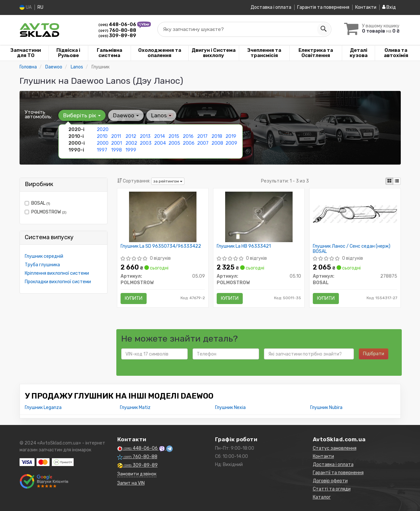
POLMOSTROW (46, 212)
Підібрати (374, 354)
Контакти (366, 7)
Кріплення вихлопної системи (57, 273)
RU (40, 7)
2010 (102, 136)
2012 (131, 136)
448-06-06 (118, 24)
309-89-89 (117, 35)
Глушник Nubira (326, 408)
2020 (103, 129)
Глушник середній (44, 256)
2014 (159, 136)
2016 (188, 136)
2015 (174, 136)
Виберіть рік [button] (82, 115)
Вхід (389, 7)
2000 (103, 143)
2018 (217, 136)
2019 (231, 136)
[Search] (323, 29)
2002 (131, 143)
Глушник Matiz (135, 408)
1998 (116, 150)
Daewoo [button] (126, 115)
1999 (131, 150)
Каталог (322, 497)
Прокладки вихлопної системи (58, 281)
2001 (116, 143)
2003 (146, 143)
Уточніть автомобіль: (38, 114)
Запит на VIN (131, 483)
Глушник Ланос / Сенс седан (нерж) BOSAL (352, 248)
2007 (203, 143)
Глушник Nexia (230, 408)
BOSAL (37, 203)
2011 (116, 136)
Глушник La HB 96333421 (244, 246)
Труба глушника (42, 264)
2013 (145, 136)
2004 (160, 143)
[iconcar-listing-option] (397, 181)
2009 (231, 143)
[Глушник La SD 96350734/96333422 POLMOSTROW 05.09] (163, 216)
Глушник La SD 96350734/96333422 (161, 246)
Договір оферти (330, 481)
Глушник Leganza (43, 408)
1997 (102, 150)
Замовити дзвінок (137, 474)
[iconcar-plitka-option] (389, 181)
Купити (134, 298)
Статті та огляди (332, 489)
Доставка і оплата (271, 7)
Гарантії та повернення (338, 473)
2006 (189, 143)
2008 (217, 143)
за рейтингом (168, 181)
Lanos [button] (161, 115)
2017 (202, 136)
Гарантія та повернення (323, 7)
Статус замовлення (335, 448)
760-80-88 (117, 30)
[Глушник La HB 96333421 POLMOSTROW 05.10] (259, 216)
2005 (174, 143)
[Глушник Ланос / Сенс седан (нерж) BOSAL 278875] (355, 213)
